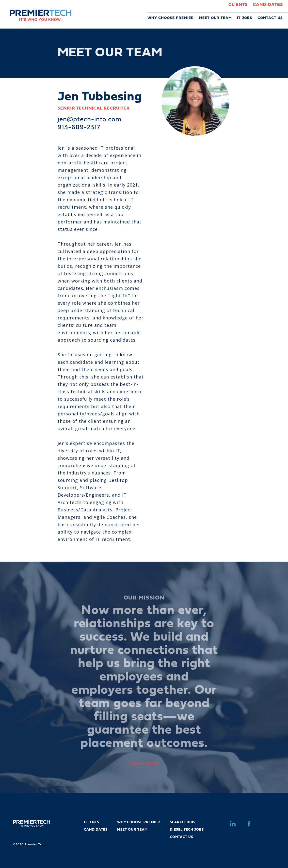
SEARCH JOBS (183, 822)
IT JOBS (245, 18)
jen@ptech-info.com (90, 120)
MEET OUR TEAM (215, 18)
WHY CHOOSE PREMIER (171, 18)
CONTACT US (270, 18)
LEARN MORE (144, 764)
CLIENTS (238, 5)
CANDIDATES (268, 5)
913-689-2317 (79, 128)
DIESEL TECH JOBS (187, 830)
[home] (36, 10)
